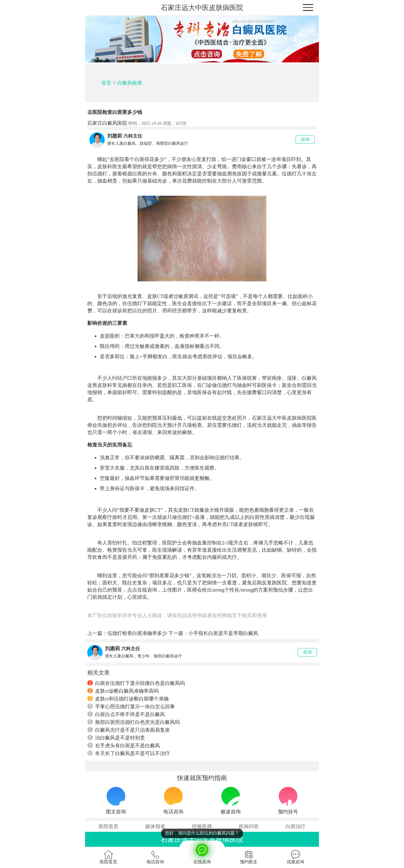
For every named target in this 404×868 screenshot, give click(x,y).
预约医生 (249, 857)
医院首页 (108, 826)
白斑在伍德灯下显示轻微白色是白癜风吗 (136, 683)
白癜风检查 (130, 83)
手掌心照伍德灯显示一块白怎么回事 (131, 706)
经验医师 (202, 826)
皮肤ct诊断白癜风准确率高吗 (123, 691)
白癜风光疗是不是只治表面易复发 (129, 730)
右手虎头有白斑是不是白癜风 (124, 745)
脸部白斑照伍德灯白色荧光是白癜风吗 (134, 722)
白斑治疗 (296, 826)
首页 (106, 83)
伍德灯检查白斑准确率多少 (137, 633)
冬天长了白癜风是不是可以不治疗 (129, 753)
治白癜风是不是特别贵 (116, 738)
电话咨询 (155, 857)
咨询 (305, 140)
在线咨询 (202, 852)
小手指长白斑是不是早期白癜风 (223, 633)
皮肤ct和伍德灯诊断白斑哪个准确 (128, 699)
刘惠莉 (115, 136)
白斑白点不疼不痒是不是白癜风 (126, 714)
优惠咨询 (296, 857)
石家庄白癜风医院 (107, 123)
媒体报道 (155, 826)
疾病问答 (249, 826)
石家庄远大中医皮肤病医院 (202, 8)
